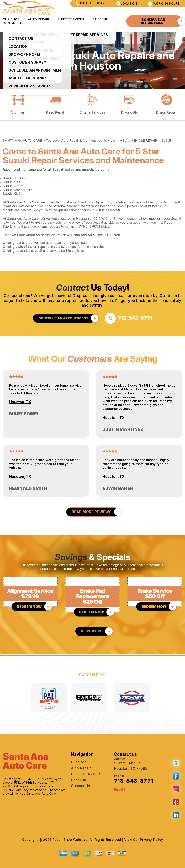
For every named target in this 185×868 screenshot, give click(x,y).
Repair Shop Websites (70, 840)
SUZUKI (167, 140)
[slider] (16, 377)
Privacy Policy (151, 840)
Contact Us (14, 23)
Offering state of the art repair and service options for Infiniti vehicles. (54, 247)
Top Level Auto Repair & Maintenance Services (81, 140)
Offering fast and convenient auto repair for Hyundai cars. (45, 243)
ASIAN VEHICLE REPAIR (138, 140)
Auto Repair (39, 19)
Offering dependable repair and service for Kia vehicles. (44, 251)
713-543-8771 (90, 226)
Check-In (100, 19)
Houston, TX (20, 402)
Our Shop (11, 19)
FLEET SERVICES (71, 19)
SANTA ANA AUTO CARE (22, 140)
